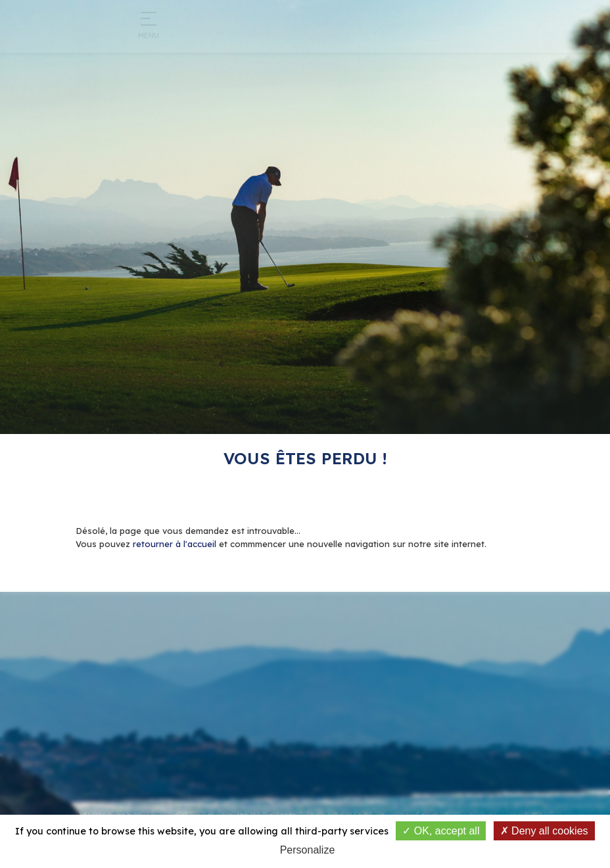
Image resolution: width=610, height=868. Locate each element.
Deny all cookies (544, 831)
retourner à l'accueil (175, 544)
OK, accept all (441, 831)
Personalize (308, 850)
